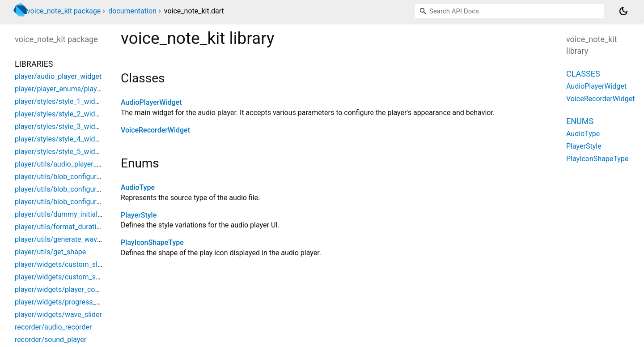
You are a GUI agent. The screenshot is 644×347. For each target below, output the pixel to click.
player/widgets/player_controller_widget (78, 289)
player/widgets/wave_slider (58, 315)
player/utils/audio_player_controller (71, 164)
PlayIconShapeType (152, 242)
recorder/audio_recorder (53, 327)
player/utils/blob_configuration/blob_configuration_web (103, 189)
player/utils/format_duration (59, 227)
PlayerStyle (139, 215)
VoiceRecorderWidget (155, 130)
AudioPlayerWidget (151, 102)
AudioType (138, 187)
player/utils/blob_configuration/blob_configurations (96, 202)
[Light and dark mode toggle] (623, 11)
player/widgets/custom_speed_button (75, 277)
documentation (132, 11)
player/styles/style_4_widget (60, 139)
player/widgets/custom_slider (62, 264)
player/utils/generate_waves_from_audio (79, 239)
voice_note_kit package (64, 11)
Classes (583, 74)
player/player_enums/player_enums (71, 89)
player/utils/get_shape (50, 252)
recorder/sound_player (51, 340)
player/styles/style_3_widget (60, 126)
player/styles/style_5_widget (60, 152)
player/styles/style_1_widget (60, 101)
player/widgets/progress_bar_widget (73, 302)
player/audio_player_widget (58, 76)
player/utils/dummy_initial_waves (68, 214)
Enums (580, 121)
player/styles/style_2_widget (60, 114)
